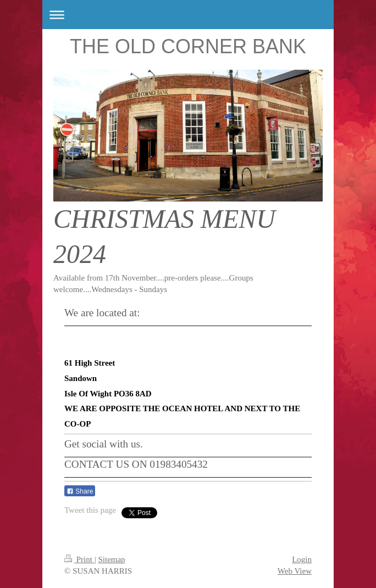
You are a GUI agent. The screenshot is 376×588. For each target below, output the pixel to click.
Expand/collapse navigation (188, 15)
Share (80, 491)
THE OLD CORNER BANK (188, 46)
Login (302, 559)
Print (79, 559)
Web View (295, 571)
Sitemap (111, 559)
